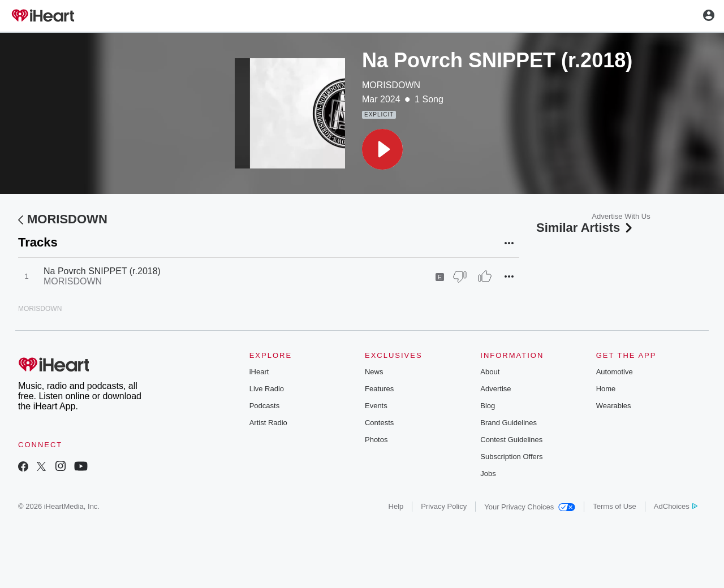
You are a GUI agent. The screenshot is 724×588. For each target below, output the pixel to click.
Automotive (615, 372)
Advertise (495, 389)
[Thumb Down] (460, 276)
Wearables (614, 406)
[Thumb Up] (485, 276)
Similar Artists (585, 228)
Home (606, 389)
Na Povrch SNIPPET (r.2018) (102, 271)
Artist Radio (268, 423)
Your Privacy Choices (530, 507)
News (374, 372)
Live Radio (267, 389)
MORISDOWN (391, 85)
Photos (376, 440)
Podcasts (264, 406)
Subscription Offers (511, 457)
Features (379, 389)
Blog (488, 406)
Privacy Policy (444, 506)
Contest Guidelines (511, 440)
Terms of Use (615, 506)
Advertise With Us (621, 216)
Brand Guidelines (508, 423)
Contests (379, 423)
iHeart (259, 372)
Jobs (488, 474)
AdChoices (676, 506)
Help (396, 506)
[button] (382, 149)
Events (376, 406)
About (490, 372)
